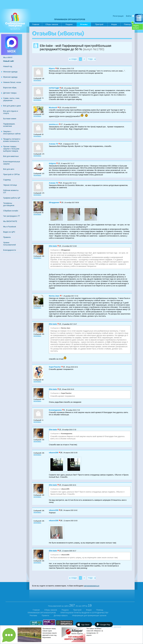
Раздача (65, 610)
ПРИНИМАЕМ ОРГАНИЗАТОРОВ (70, 19)
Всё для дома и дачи (12, 106)
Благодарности (10, 250)
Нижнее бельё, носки (12, 82)
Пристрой (99, 24)
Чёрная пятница (10, 185)
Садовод (7, 180)
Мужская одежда (10, 77)
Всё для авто (9, 169)
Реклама (33, 615)
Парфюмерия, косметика (9, 125)
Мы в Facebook (10, 227)
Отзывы (84, 25)
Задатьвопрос (136, 27)
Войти (129, 16)
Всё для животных (11, 156)
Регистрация (118, 16)
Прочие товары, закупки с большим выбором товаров (11, 149)
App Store (85, 625)
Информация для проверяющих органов (89, 615)
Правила (7, 237)
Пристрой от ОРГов (11, 174)
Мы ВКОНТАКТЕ (10, 221)
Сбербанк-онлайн (11, 211)
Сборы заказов (52, 24)
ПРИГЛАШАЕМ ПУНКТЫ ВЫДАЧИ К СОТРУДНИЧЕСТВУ (84, 613)
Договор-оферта (61, 615)
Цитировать (37, 80)
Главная (36, 24)
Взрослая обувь (10, 88)
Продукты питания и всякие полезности (12, 140)
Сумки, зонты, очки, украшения (11, 99)
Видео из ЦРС (9, 232)
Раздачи (69, 24)
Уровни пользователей (9, 244)
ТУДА (90, 59)
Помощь (129, 24)
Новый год (8, 66)
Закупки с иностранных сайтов (12, 133)
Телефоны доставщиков (9, 204)
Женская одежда (10, 72)
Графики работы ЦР (12, 198)
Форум (114, 24)
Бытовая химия (10, 119)
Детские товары (10, 93)
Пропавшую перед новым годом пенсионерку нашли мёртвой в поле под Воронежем (50, 633)
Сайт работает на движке (114, 627)
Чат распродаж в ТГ (12, 216)
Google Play (105, 625)
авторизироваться (92, 586)
